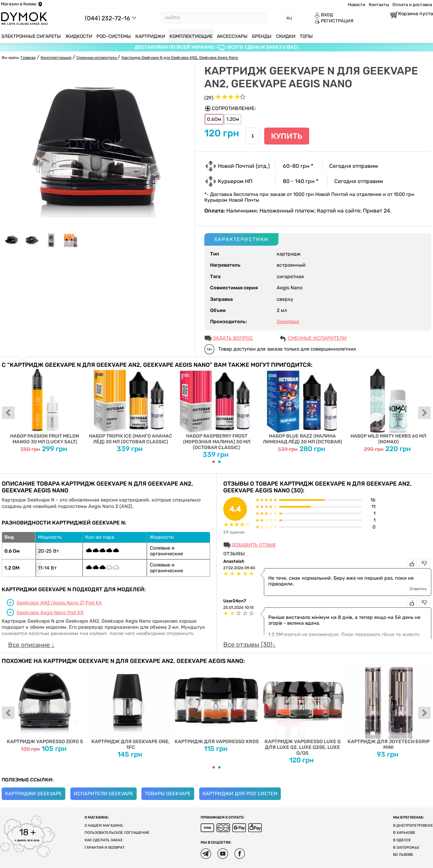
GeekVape (288, 322)
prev (8, 413)
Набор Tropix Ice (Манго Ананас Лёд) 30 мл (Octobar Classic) (131, 406)
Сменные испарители (317, 338)
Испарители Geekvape (104, 794)
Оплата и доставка (412, 5)
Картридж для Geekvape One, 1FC (131, 707)
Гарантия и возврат (105, 848)
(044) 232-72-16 (108, 18)
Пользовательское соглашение (117, 833)
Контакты (379, 5)
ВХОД (324, 15)
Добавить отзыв (254, 545)
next (425, 413)
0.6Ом (214, 119)
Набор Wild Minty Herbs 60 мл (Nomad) (388, 406)
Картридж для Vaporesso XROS (216, 704)
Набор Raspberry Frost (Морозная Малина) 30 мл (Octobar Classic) (216, 409)
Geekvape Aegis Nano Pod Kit (50, 613)
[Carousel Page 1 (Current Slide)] (214, 462)
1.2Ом (233, 119)
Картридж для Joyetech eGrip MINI (388, 707)
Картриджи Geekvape (33, 794)
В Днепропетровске (413, 826)
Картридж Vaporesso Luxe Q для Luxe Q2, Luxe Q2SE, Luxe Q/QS (302, 710)
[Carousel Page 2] (219, 462)
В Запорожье (406, 848)
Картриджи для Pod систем (240, 794)
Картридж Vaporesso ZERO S (45, 704)
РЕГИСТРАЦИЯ (334, 21)
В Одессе (402, 840)
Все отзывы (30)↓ (249, 645)
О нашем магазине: (104, 826)
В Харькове (404, 833)
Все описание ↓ (31, 645)
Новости (357, 5)
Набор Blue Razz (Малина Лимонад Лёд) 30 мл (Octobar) (302, 406)
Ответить (418, 589)
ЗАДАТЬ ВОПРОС (233, 338)
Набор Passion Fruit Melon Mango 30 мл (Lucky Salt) (45, 406)
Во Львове (403, 855)
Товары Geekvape (168, 794)
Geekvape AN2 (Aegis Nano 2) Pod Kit (59, 603)
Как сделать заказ (104, 840)
